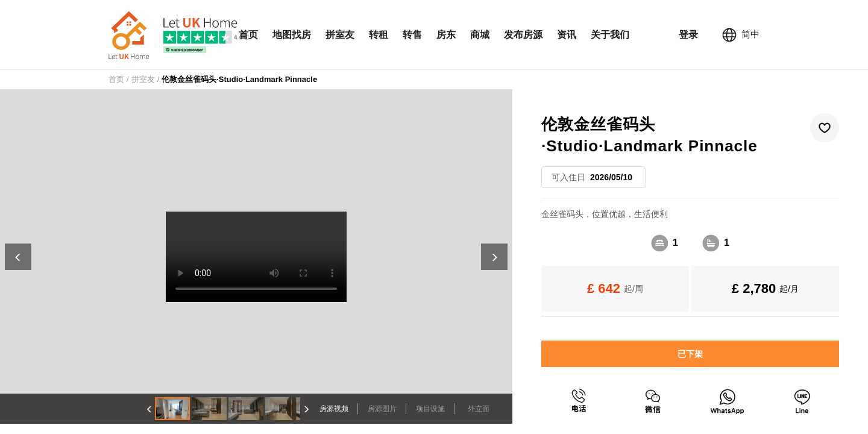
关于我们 (610, 35)
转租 (379, 35)
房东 (446, 35)
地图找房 (292, 35)
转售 (412, 35)
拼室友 (340, 35)
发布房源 (523, 35)
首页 (248, 35)
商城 (480, 35)
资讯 (567, 35)
